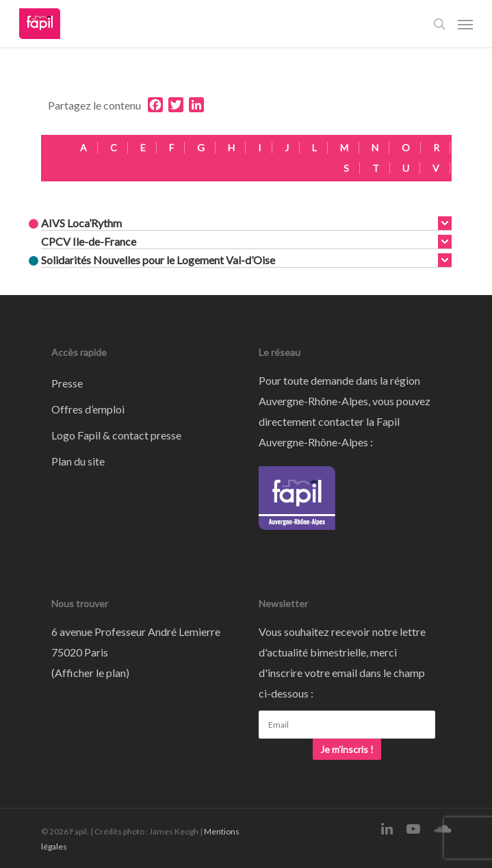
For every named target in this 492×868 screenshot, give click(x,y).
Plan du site (78, 461)
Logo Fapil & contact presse (116, 435)
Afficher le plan (90, 673)
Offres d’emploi (88, 409)
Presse (67, 383)
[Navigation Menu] (465, 24)
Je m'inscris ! (347, 749)
